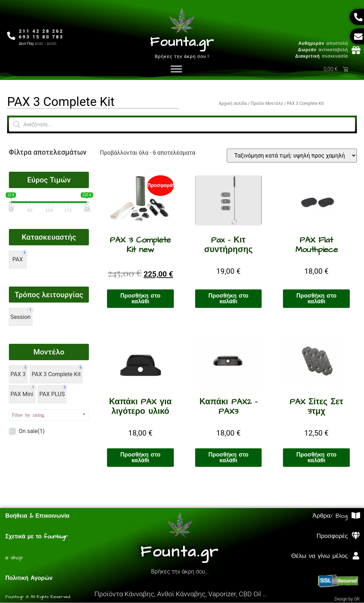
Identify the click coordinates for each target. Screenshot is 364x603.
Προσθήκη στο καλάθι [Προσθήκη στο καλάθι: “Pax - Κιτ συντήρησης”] (228, 299)
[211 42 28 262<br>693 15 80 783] (12, 36)
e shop (14, 558)
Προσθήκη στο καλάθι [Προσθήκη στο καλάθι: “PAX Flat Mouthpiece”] (317, 299)
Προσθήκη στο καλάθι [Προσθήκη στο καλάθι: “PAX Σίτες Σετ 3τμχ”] (317, 458)
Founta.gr (182, 42)
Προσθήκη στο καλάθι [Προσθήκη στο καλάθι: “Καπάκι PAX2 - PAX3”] (228, 458)
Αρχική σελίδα (233, 104)
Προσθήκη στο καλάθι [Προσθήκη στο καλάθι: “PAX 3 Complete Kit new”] (141, 299)
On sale (31, 432)
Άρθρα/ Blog (330, 516)
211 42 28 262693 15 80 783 (42, 34)
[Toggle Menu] (176, 69)
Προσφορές (332, 537)
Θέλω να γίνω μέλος (319, 556)
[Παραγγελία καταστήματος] (292, 156)
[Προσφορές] (356, 536)
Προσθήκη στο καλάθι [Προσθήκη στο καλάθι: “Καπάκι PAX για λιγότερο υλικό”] (141, 458)
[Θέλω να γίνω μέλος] (356, 556)
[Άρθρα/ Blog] (356, 516)
